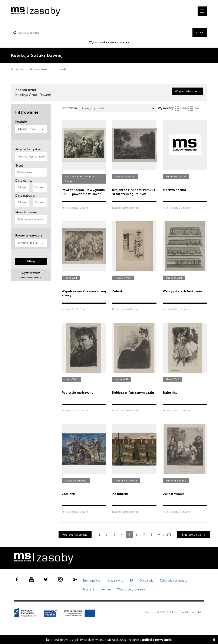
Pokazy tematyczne (29, 235)
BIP (132, 581)
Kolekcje (21, 122)
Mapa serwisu (115, 581)
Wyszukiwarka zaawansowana (108, 42)
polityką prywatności (157, 640)
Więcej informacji (187, 91)
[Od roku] (22, 187)
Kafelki (182, 108)
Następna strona (194, 535)
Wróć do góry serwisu (131, 590)
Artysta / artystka (28, 149)
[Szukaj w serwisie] (102, 33)
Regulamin (89, 590)
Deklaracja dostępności (174, 581)
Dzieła (63, 69)
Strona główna (39, 69)
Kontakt (106, 590)
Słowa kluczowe (26, 212)
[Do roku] (40, 187)
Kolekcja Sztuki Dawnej (31, 130)
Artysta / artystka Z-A (118, 108)
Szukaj (200, 32)
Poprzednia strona (75, 535)
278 (169, 535)
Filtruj (31, 261)
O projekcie (147, 581)
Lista (194, 108)
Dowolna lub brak (31, 243)
